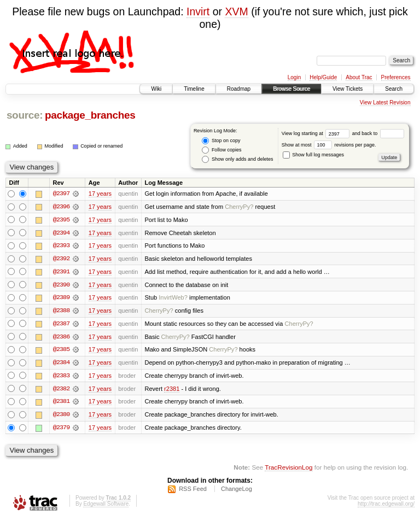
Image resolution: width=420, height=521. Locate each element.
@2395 (61, 220)
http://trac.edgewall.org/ (386, 507)
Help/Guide (323, 77)
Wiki (156, 89)
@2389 (61, 298)
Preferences (396, 77)
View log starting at (317, 133)
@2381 (61, 403)
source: (25, 115)
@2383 (61, 377)
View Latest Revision (385, 103)
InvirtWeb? (173, 298)
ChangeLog (237, 491)
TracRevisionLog (288, 469)
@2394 (61, 233)
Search (394, 89)
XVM (236, 11)
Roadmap (239, 89)
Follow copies (221, 150)
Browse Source (291, 89)
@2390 (61, 285)
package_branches (90, 115)
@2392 (61, 259)
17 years (100, 194)
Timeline (194, 89)
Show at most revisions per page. (329, 145)
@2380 (61, 417)
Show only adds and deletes (237, 159)
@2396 (61, 207)
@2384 (61, 364)
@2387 (61, 325)
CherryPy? (239, 207)
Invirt (198, 11)
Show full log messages (313, 155)
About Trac (359, 77)
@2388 (61, 312)
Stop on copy (221, 141)
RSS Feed (193, 491)
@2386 (61, 338)
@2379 (61, 430)
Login (294, 77)
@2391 (61, 272)
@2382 (61, 390)
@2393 (61, 246)
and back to (378, 133)
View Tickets (348, 89)
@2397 (61, 194)
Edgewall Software (106, 507)
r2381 (172, 390)
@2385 (61, 351)
